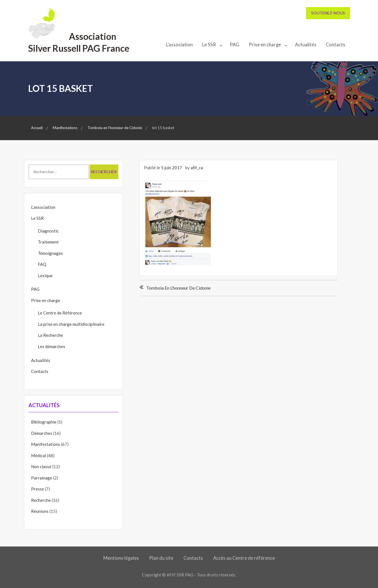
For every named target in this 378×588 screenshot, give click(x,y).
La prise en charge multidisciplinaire (71, 324)
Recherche (41, 500)
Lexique (45, 275)
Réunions (40, 511)
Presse (38, 489)
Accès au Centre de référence (244, 558)
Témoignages (50, 253)
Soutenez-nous (328, 13)
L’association (179, 45)
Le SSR (209, 45)
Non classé (41, 467)
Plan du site (161, 558)
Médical (39, 455)
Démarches (42, 433)
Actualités (306, 45)
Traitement (48, 242)
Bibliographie (44, 422)
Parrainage (42, 478)
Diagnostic (48, 231)
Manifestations (46, 444)
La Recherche (50, 335)
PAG (235, 45)
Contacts (336, 45)
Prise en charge (265, 45)
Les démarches (52, 346)
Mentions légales (121, 558)
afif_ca (197, 168)
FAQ (42, 264)
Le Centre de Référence (60, 313)
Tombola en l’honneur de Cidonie (178, 288)
